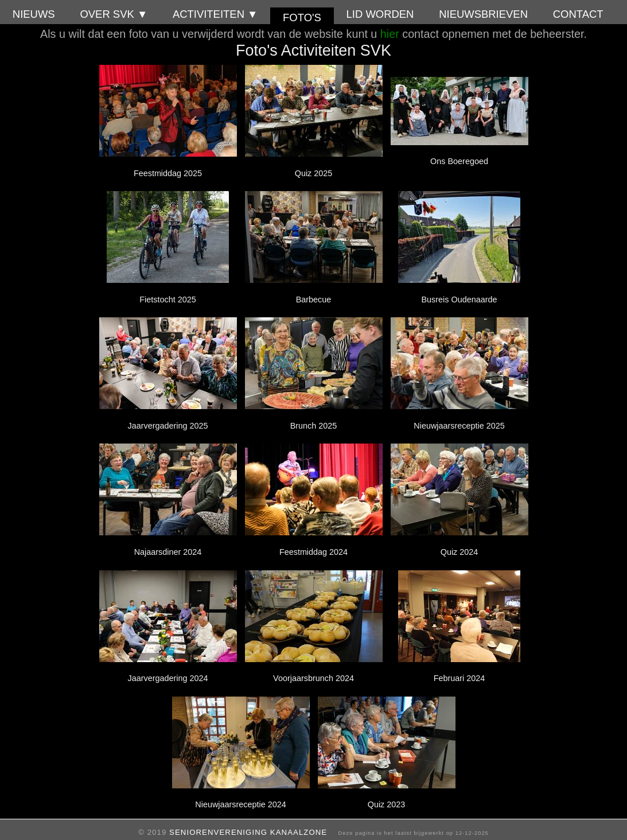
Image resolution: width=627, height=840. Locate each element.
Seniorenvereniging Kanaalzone (248, 832)
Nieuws (34, 14)
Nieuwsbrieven (483, 14)
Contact (578, 14)
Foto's (302, 17)
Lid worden (380, 14)
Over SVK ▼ (114, 14)
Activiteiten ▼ (215, 14)
